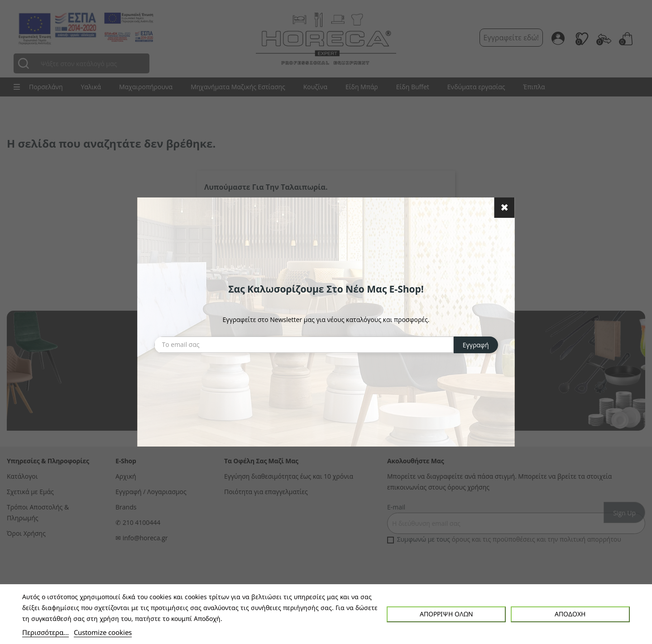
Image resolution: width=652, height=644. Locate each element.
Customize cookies (103, 632)
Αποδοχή (570, 614)
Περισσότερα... (46, 632)
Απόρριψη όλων (446, 614)
